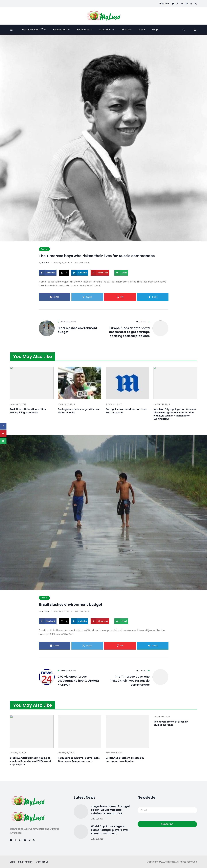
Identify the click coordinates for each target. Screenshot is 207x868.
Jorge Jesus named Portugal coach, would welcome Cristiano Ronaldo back (110, 810)
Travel (44, 249)
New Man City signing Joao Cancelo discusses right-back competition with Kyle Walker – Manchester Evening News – (175, 414)
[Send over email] (121, 273)
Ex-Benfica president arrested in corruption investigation (125, 760)
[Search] (184, 30)
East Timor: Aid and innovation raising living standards (28, 411)
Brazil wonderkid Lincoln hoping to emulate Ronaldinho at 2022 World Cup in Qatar (30, 761)
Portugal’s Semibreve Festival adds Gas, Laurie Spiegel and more (79, 760)
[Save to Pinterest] (100, 273)
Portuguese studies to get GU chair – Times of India (80, 411)
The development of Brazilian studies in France (171, 724)
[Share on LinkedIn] (80, 273)
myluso (45, 263)
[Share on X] (64, 273)
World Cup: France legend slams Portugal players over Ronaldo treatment (110, 830)
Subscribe (167, 824)
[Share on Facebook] (48, 273)
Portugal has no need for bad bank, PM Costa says (126, 411)
